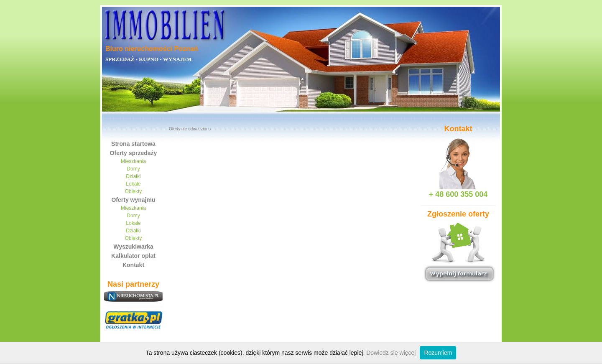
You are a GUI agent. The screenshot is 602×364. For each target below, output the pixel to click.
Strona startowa (133, 144)
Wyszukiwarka (133, 247)
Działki (133, 176)
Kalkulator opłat (133, 256)
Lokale (133, 184)
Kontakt (133, 265)
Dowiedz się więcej (391, 353)
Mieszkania (133, 161)
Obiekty (134, 191)
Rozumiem (438, 353)
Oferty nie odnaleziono (190, 129)
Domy (133, 169)
